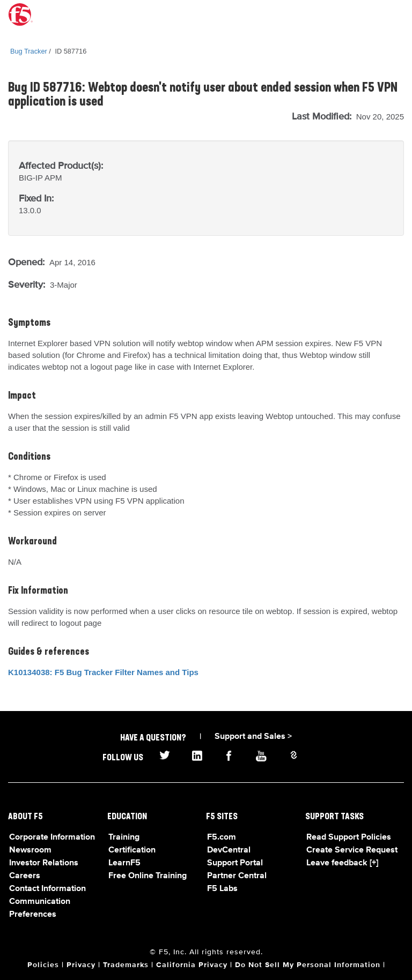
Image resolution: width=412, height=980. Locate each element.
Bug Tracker (29, 51)
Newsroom (30, 850)
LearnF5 (124, 863)
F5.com (222, 837)
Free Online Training (148, 876)
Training (124, 837)
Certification (132, 850)
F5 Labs (222, 889)
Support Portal (235, 863)
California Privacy (192, 965)
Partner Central (237, 876)
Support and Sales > (253, 737)
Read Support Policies (349, 837)
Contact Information (47, 889)
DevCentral (229, 850)
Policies (43, 965)
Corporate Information (52, 837)
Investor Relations (44, 863)
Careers (25, 876)
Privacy (81, 965)
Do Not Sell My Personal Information (308, 965)
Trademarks (126, 965)
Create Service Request (352, 850)
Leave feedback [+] (342, 863)
